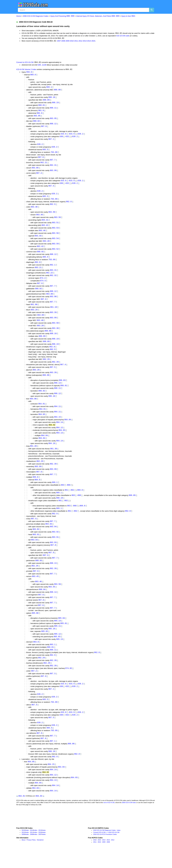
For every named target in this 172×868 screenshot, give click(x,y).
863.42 (40, 251)
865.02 (45, 645)
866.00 (46, 383)
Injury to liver (129, 16)
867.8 (53, 557)
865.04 (61, 632)
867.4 (39, 176)
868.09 (46, 101)
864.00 (33, 407)
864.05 (42, 423)
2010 (72, 41)
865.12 (57, 648)
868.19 (55, 103)
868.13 (53, 576)
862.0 (38, 267)
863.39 (53, 319)
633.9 (72, 136)
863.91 (55, 549)
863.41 (45, 224)
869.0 (33, 75)
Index (27, 848)
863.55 (52, 600)
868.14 (53, 605)
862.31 (53, 168)
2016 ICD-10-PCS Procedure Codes (105, 853)
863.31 (53, 275)
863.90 (53, 302)
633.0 (63, 136)
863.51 (55, 226)
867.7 (53, 162)
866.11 (57, 396)
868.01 (42, 106)
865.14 (57, 635)
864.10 (52, 453)
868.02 (36, 122)
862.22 (49, 278)
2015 (93, 41)
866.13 (57, 391)
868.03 (39, 573)
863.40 (34, 210)
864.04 (68, 429)
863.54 (55, 243)
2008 (63, 41)
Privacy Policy (31, 858)
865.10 (52, 643)
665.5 (45, 152)
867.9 (51, 565)
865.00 (35, 627)
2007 (59, 41)
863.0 (36, 656)
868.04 (42, 603)
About (23, 858)
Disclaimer (40, 858)
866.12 (57, 402)
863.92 (55, 544)
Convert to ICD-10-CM (25, 63)
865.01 (64, 637)
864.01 (42, 412)
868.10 (52, 98)
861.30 (54, 459)
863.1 (53, 659)
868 (69, 495)
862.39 (55, 369)
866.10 (52, 404)
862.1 (53, 270)
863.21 (38, 272)
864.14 (59, 431)
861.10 (54, 313)
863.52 (55, 253)
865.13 (59, 654)
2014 (89, 41)
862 (72, 501)
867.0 (44, 128)
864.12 (59, 437)
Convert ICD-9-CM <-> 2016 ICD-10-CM (106, 850)
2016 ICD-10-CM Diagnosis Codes (104, 848)
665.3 (45, 199)
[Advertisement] (63, 52)
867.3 (53, 689)
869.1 (49, 88)
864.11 (57, 415)
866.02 (42, 399)
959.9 (29, 73)
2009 (67, 41)
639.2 (81, 136)
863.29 (34, 316)
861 (66, 501)
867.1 (51, 141)
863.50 (52, 215)
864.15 (57, 426)
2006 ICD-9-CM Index (129, 821)
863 (63, 495)
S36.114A (42, 65)
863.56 (57, 221)
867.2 (34, 686)
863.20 (40, 332)
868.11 (53, 109)
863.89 (35, 170)
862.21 (44, 165)
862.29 (46, 367)
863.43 (45, 229)
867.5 (51, 189)
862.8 (69, 205)
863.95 (53, 120)
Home (19, 16)
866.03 (62, 388)
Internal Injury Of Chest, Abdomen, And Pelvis (98, 16)
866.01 (64, 394)
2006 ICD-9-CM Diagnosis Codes (36, 16)
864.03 (62, 440)
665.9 (45, 262)
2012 (80, 41)
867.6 (41, 159)
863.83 (34, 552)
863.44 (38, 240)
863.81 (36, 546)
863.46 (40, 218)
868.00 (57, 91)
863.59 (55, 248)
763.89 (54, 154)
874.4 (43, 283)
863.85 (37, 117)
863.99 (53, 173)
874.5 (43, 286)
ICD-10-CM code (123, 36)
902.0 (40, 114)
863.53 (55, 232)
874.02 (69, 683)
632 (67, 138)
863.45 (35, 589)
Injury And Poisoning (62, 16)
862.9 (53, 208)
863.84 (49, 535)
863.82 (36, 541)
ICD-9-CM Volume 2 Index (26, 70)
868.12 (53, 125)
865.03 (57, 651)
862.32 (53, 281)
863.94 (53, 538)
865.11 (57, 640)
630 (61, 138)
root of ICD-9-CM (109, 821)
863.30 (55, 335)
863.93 (53, 554)
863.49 (46, 245)
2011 (76, 41)
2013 (85, 41)
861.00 (34, 311)
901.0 (41, 112)
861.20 (33, 456)
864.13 (59, 442)
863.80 (49, 300)
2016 (95, 858)
